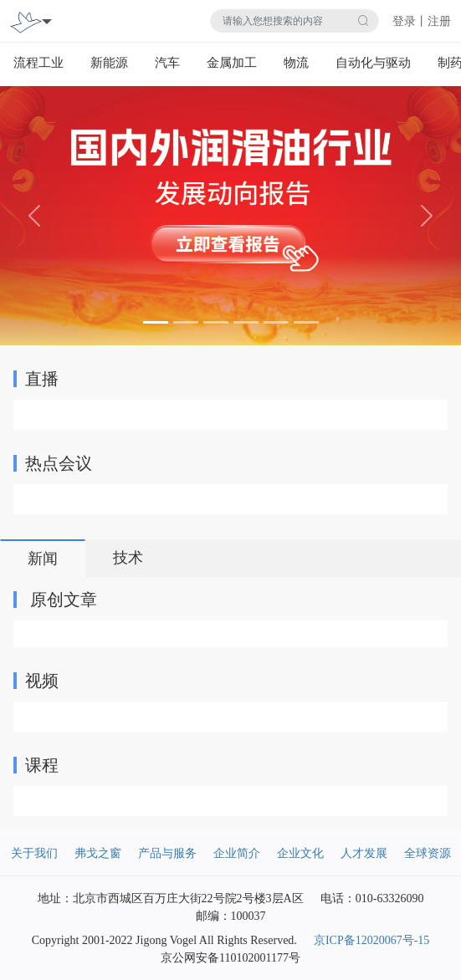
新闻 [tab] (43, 559)
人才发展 (364, 853)
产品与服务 (167, 853)
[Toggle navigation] (47, 21)
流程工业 (38, 63)
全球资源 (428, 853)
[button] (35, 216)
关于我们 (34, 853)
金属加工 (232, 63)
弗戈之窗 (98, 853)
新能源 (109, 63)
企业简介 (237, 853)
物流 (296, 63)
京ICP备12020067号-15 (371, 940)
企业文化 (300, 853)
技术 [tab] (128, 558)
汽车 (167, 63)
